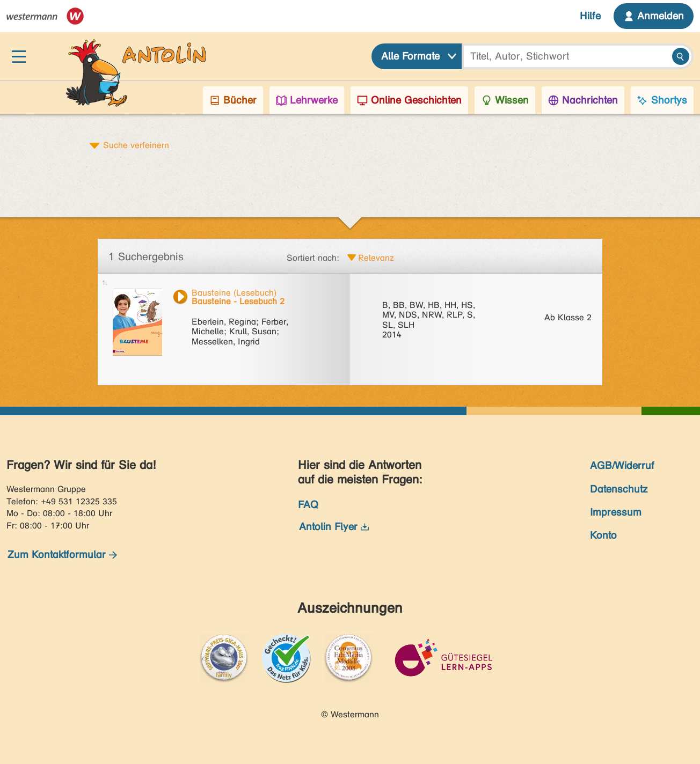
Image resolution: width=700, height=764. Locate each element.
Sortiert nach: (313, 258)
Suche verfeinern (136, 145)
